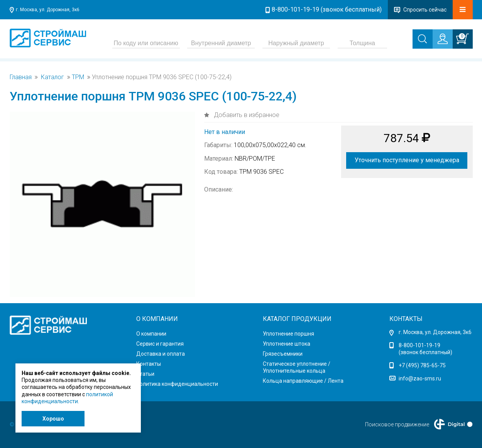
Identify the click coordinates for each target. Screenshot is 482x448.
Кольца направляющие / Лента (303, 381)
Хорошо (53, 419)
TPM (78, 77)
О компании (151, 334)
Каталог (52, 77)
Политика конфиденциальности (177, 384)
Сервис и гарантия (160, 344)
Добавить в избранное (246, 115)
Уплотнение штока (287, 344)
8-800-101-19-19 (419, 345)
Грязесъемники (283, 354)
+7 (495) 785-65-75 (422, 365)
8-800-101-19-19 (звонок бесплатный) (327, 9)
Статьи (145, 374)
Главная (21, 77)
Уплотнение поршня (288, 334)
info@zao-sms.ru (420, 378)
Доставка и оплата (161, 354)
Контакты (149, 364)
